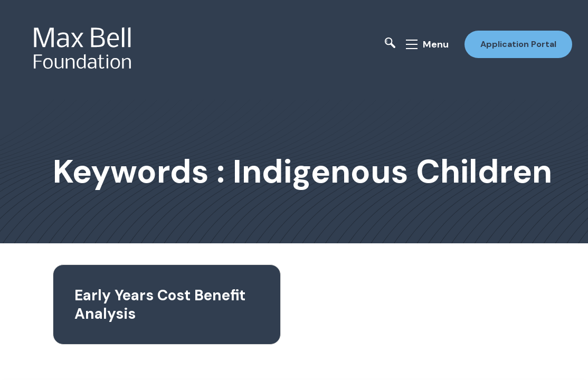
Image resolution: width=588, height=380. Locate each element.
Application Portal (518, 44)
